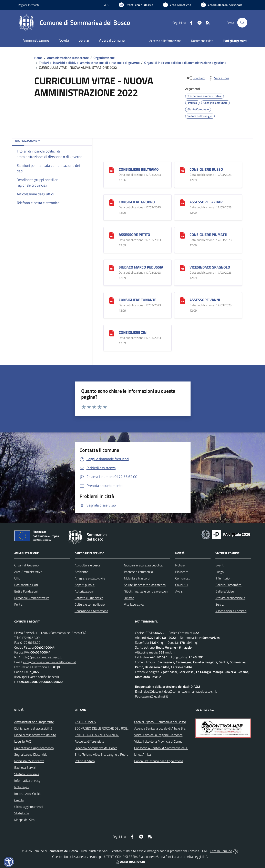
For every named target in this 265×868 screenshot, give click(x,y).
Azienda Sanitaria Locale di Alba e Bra (160, 728)
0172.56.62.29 (30, 642)
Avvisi (179, 591)
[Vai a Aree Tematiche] (177, 5)
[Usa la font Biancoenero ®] (136, 5)
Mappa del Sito (24, 820)
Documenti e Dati (26, 585)
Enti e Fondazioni (26, 591)
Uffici (18, 578)
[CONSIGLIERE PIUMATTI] (183, 235)
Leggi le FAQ (23, 741)
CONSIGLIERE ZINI (133, 332)
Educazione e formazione (91, 611)
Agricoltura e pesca (88, 565)
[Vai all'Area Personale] (222, 5)
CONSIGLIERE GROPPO (137, 202)
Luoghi (220, 572)
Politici (19, 604)
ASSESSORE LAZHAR (206, 202)
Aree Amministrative (28, 572)
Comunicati (183, 578)
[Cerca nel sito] (242, 23)
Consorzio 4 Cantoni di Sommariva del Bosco (164, 748)
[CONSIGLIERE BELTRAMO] (112, 170)
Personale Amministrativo (32, 598)
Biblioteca (182, 572)
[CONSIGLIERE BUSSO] (183, 170)
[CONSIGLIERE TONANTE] (112, 300)
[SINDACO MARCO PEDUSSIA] (112, 268)
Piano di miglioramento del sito (35, 735)
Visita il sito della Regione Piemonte (158, 735)
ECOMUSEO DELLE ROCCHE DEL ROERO (103, 728)
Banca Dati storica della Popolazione (159, 761)
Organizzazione (104, 58)
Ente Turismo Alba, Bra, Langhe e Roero (101, 754)
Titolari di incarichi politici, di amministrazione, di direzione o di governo (89, 63)
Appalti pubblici (85, 585)
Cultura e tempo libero (90, 604)
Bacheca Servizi (25, 767)
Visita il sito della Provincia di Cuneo (158, 741)
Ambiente (81, 572)
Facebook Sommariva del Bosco (96, 748)
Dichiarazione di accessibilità (33, 728)
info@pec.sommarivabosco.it (42, 657)
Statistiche (22, 813)
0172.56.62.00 (29, 638)
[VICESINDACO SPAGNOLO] (183, 268)
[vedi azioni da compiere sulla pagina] (218, 78)
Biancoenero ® (148, 857)
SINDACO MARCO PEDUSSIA (141, 267)
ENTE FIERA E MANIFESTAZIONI (97, 735)
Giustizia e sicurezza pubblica (143, 565)
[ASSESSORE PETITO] (112, 235)
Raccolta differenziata (89, 741)
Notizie (180, 565)
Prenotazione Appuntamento (34, 748)
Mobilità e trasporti (137, 578)
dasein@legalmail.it (155, 696)
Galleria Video (225, 591)
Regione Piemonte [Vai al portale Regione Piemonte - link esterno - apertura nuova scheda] (29, 5)
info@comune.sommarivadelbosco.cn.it (50, 662)
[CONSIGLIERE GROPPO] (112, 202)
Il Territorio (222, 578)
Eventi (220, 565)
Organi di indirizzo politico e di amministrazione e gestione (185, 63)
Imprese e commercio (138, 572)
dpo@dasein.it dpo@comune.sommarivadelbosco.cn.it (180, 691)
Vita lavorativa (134, 604)
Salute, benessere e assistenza (145, 585)
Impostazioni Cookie (28, 794)
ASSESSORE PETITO (134, 235)
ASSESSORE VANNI (205, 300)
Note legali (22, 787)
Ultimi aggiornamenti (28, 807)
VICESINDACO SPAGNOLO (210, 267)
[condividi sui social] (196, 78)
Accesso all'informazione (165, 41)
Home (38, 58)
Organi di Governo (26, 565)
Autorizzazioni (84, 591)
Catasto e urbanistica (89, 598)
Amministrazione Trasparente (68, 58)
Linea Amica (142, 754)
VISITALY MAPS (85, 722)
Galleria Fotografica (228, 585)
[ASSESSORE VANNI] (183, 300)
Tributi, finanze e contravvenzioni (146, 591)
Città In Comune (221, 851)
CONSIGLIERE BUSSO (206, 169)
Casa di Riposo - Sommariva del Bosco (160, 722)
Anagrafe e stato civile (90, 578)
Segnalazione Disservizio (31, 754)
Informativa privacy (27, 781)
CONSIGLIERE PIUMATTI (208, 235)
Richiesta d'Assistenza (29, 761)
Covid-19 (181, 585)
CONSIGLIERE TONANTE (137, 300)
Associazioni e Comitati (231, 611)
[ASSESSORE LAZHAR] (183, 202)
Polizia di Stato (85, 761)
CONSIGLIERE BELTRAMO (139, 169)
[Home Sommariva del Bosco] (74, 23)
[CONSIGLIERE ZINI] (112, 333)
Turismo (129, 598)
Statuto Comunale (27, 774)
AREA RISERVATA (130, 862)
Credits (19, 800)
